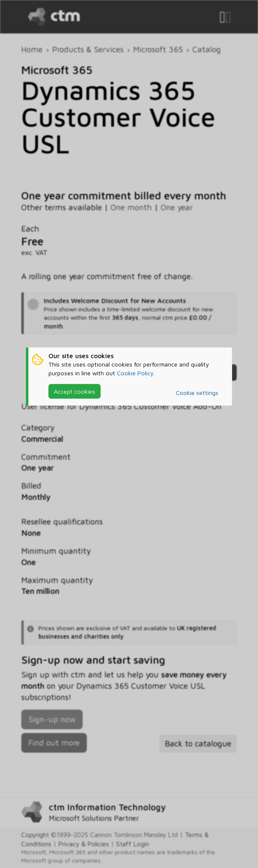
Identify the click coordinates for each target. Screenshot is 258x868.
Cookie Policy (135, 373)
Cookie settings (197, 393)
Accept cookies (75, 391)
